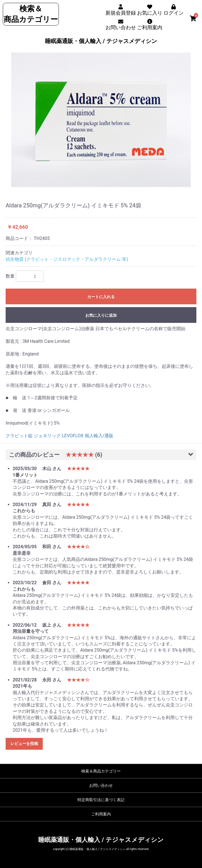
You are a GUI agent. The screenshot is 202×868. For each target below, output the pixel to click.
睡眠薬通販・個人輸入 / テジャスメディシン (101, 41)
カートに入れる (101, 297)
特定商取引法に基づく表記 (101, 800)
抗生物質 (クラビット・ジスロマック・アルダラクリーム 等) (67, 259)
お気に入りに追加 (101, 315)
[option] (101, 120)
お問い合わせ (101, 785)
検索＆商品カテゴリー (101, 771)
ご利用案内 (101, 814)
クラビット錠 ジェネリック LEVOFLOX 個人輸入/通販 (60, 436)
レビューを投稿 (24, 744)
